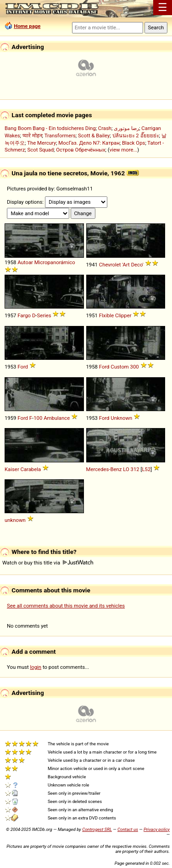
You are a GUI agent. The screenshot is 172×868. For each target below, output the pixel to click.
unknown (15, 520)
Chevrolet (110, 265)
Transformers (60, 136)
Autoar (25, 262)
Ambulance (57, 418)
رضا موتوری (126, 128)
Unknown (121, 418)
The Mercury (42, 143)
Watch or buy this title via (48, 563)
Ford (23, 367)
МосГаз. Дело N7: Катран (89, 143)
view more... (124, 150)
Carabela (31, 469)
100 (38, 418)
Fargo (24, 315)
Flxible (107, 315)
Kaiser (12, 469)
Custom (119, 367)
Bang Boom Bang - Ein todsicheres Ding (50, 128)
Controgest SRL (97, 829)
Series (44, 315)
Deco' (137, 265)
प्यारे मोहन (32, 136)
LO (126, 469)
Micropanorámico (55, 262)
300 (135, 367)
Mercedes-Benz (104, 469)
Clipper (123, 315)
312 (135, 469)
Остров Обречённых (80, 150)
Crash (105, 128)
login (36, 667)
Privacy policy (157, 829)
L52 (147, 469)
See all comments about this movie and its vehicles (66, 606)
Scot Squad (41, 150)
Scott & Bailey (94, 136)
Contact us (128, 829)
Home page (27, 26)
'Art (126, 265)
